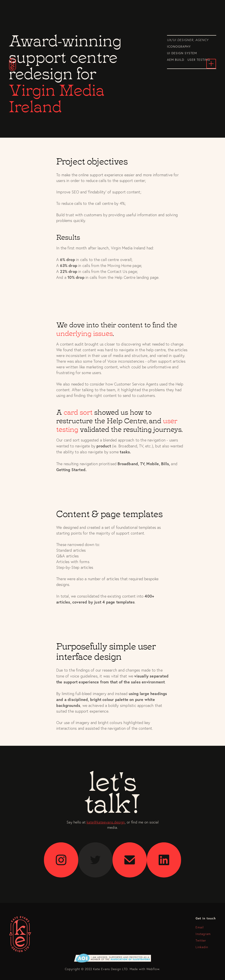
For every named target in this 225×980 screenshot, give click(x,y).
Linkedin (202, 947)
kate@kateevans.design (106, 822)
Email (200, 927)
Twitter (201, 940)
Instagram (203, 934)
